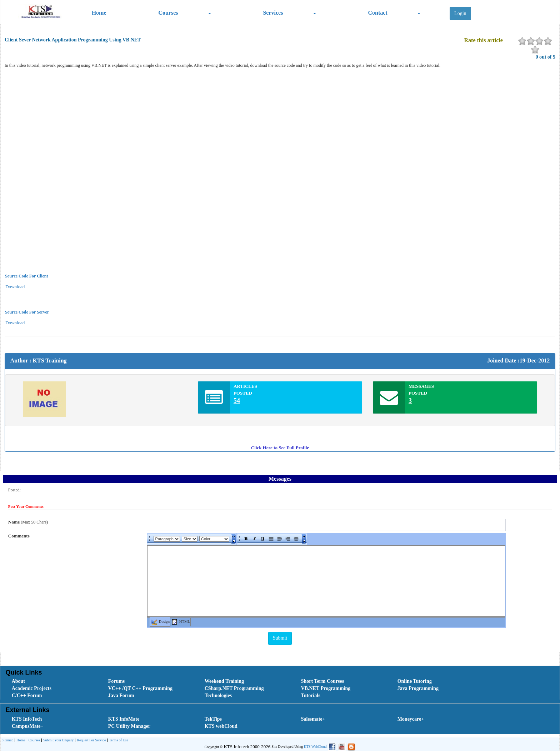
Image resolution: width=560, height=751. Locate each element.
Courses (168, 13)
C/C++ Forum (27, 695)
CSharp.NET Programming (234, 688)
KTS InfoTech (27, 719)
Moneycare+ (411, 719)
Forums (117, 681)
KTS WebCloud (315, 747)
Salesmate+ (313, 719)
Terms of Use (118, 740)
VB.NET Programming (326, 688)
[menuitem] (52, 681)
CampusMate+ (28, 726)
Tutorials (311, 695)
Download (15, 287)
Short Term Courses (323, 681)
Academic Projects (32, 688)
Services (273, 13)
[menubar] (282, 689)
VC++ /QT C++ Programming (140, 688)
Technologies (218, 695)
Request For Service (90, 740)
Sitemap (8, 740)
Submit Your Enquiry (57, 740)
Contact (377, 13)
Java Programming (418, 688)
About (18, 681)
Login (460, 13)
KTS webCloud (221, 726)
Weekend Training (224, 681)
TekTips (213, 719)
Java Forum (121, 695)
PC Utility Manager (129, 726)
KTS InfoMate (124, 719)
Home (99, 13)
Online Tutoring (415, 681)
